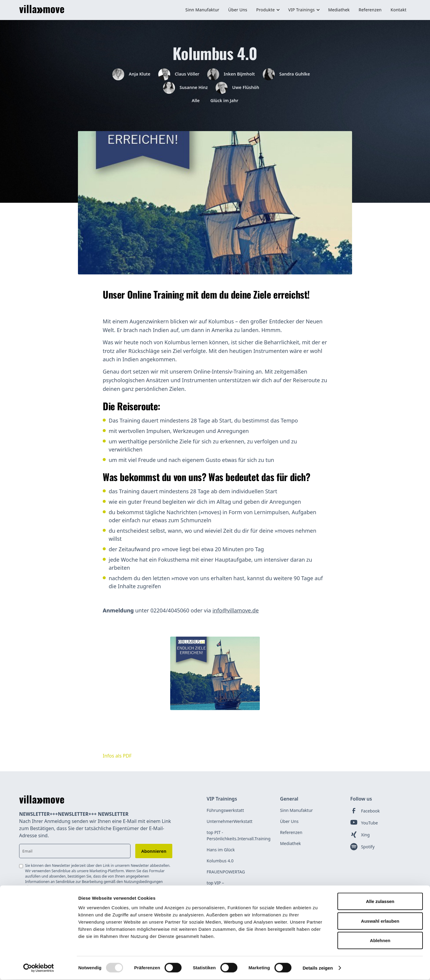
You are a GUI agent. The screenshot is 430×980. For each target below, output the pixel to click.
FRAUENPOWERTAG (226, 876)
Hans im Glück (221, 854)
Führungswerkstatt (225, 814)
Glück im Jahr (225, 104)
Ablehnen (380, 941)
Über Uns (238, 10)
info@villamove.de (235, 615)
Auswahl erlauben (380, 921)
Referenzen (370, 10)
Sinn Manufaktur (202, 10)
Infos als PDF (117, 760)
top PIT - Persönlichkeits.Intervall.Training (239, 840)
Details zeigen (318, 968)
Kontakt (398, 10)
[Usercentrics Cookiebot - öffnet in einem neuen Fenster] (39, 968)
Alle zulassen (380, 902)
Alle (194, 104)
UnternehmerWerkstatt (229, 825)
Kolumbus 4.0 (220, 865)
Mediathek (339, 10)
